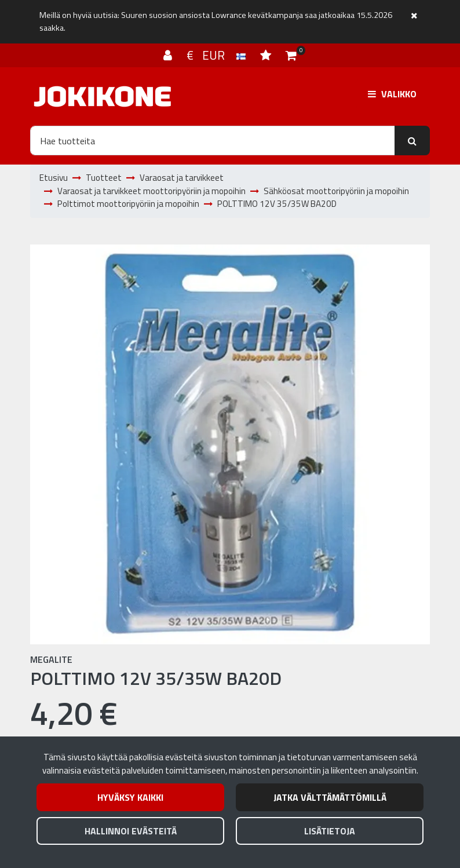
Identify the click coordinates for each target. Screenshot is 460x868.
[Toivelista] (267, 55)
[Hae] (213, 140)
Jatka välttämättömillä (330, 797)
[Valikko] (392, 94)
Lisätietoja (330, 831)
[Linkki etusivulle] (103, 96)
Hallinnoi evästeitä (131, 831)
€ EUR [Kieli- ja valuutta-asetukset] (218, 55)
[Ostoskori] (291, 55)
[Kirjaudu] (169, 55)
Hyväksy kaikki (130, 797)
